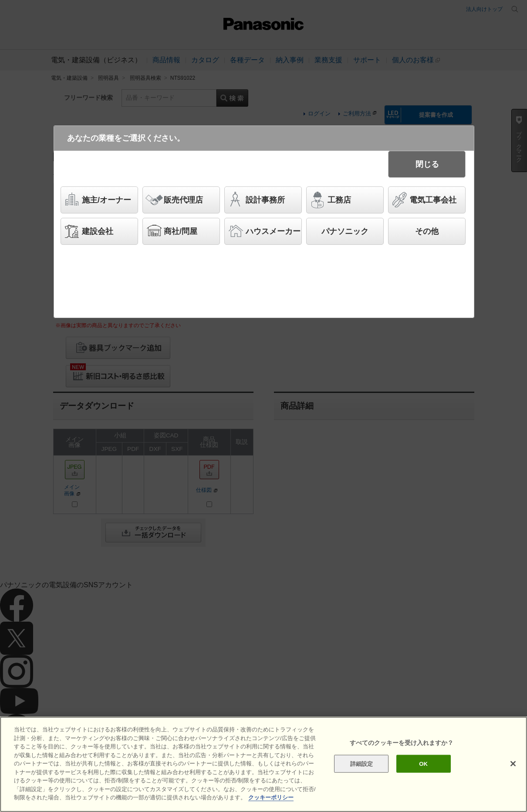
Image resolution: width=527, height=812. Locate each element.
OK (423, 766)
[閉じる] (513, 765)
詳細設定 (362, 766)
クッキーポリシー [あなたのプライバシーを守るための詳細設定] (271, 800)
